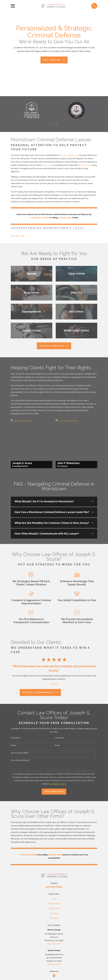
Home (54, 899)
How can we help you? (20, 760)
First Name (15, 738)
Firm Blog (54, 913)
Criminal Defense (54, 904)
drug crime (47, 165)
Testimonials (54, 909)
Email (57, 746)
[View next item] (56, 124)
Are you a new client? (20, 753)
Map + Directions (54, 944)
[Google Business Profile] (54, 976)
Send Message (54, 792)
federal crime (85, 165)
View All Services (54, 346)
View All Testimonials (40, 693)
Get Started (54, 60)
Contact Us (54, 918)
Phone (13, 746)
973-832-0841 (54, 887)
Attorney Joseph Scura (69, 155)
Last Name (59, 738)
